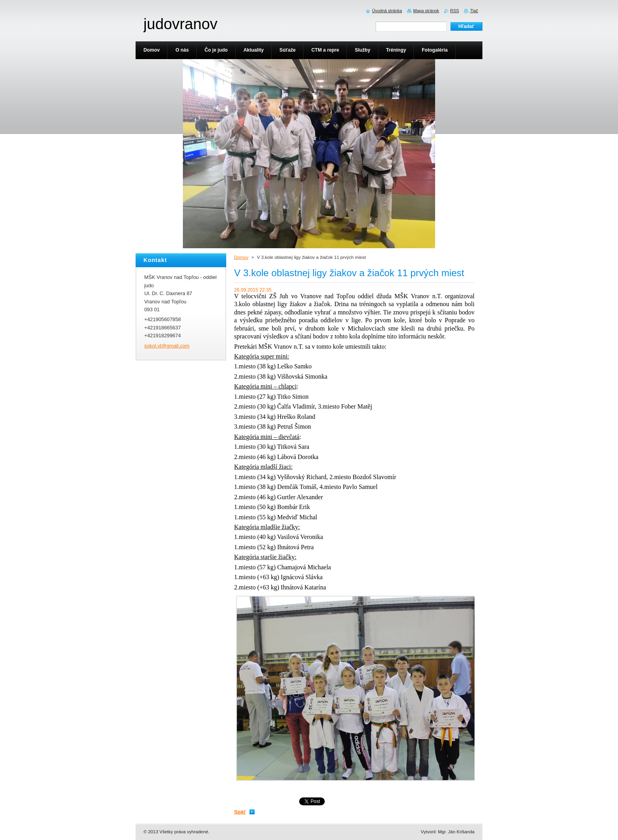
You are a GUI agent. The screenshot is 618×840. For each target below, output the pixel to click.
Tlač (474, 11)
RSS (454, 11)
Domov (241, 257)
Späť (240, 812)
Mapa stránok (426, 11)
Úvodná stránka (387, 11)
